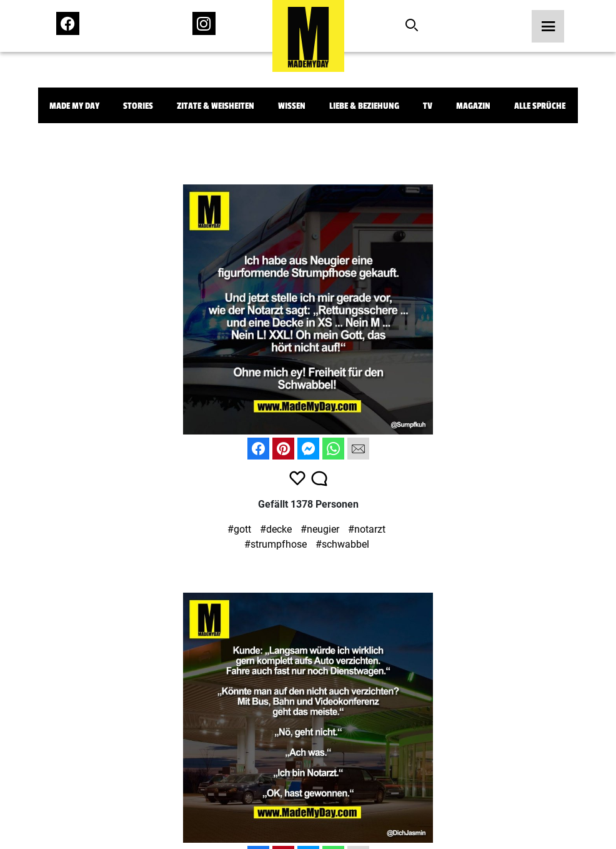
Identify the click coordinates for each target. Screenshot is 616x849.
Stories (138, 106)
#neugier (320, 529)
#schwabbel (342, 544)
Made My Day (74, 106)
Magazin (473, 106)
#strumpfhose (276, 544)
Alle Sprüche (540, 106)
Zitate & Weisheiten (216, 106)
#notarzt (367, 529)
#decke (276, 529)
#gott (239, 529)
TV (428, 106)
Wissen (292, 106)
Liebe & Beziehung (364, 106)
